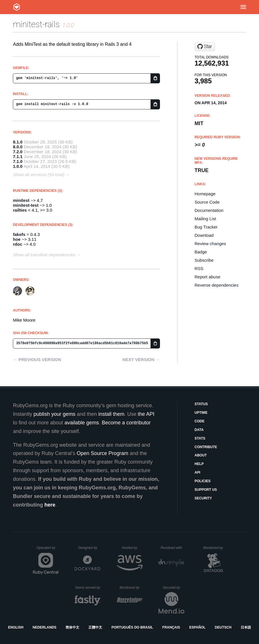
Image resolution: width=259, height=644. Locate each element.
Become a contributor (126, 423)
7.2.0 (18, 152)
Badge (201, 252)
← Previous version (37, 360)
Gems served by (88, 588)
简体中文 (72, 627)
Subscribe (204, 260)
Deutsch (223, 627)
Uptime (201, 413)
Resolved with (172, 548)
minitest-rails (36, 24)
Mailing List (205, 219)
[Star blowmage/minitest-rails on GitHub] (205, 47)
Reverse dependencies (217, 285)
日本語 (246, 627)
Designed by (89, 548)
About (201, 455)
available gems (82, 423)
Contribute (206, 447)
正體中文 (95, 627)
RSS (199, 268)
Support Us (206, 490)
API (197, 472)
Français (171, 627)
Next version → (141, 360)
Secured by (173, 588)
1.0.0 (18, 166)
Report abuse (207, 277)
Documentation (209, 210)
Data (199, 430)
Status (201, 404)
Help (199, 464)
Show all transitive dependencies (44, 255)
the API (146, 414)
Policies (203, 481)
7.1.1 (18, 156)
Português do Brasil (132, 627)
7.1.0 (18, 161)
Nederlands (45, 627)
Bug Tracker (206, 227)
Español (197, 627)
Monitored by (215, 548)
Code (200, 421)
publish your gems (54, 414)
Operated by (48, 550)
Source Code (207, 202)
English (16, 627)
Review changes (210, 244)
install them (111, 414)
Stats (200, 438)
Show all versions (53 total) (39, 175)
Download (204, 235)
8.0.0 (18, 147)
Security (203, 498)
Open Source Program (102, 453)
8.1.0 (18, 142)
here (50, 505)
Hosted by (132, 548)
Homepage (205, 194)
